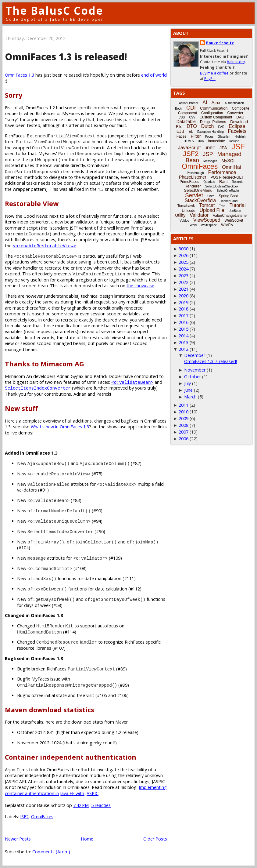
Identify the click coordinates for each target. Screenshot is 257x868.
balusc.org (236, 62)
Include (234, 141)
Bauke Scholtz (220, 43)
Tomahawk (186, 206)
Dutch (208, 126)
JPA (223, 148)
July (187, 383)
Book (178, 109)
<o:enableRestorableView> (44, 246)
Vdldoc (184, 221)
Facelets (237, 131)
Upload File (212, 210)
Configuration (212, 113)
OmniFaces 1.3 (20, 75)
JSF (238, 147)
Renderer (193, 186)
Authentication (234, 103)
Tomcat (207, 205)
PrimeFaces (189, 182)
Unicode (188, 211)
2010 (184, 412)
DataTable (186, 122)
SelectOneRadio (228, 191)
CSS (182, 117)
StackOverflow (200, 200)
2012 (184, 349)
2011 (184, 405)
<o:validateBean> (132, 382)
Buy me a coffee (214, 73)
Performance (222, 172)
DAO (240, 117)
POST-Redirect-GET (227, 177)
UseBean (235, 211)
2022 (184, 282)
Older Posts (155, 839)
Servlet (194, 195)
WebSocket (234, 220)
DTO (192, 126)
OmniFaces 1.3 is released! (66, 57)
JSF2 (24, 817)
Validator (199, 215)
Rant (223, 182)
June (188, 390)
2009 (184, 418)
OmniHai (231, 167)
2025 (184, 262)
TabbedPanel (229, 201)
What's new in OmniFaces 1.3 (60, 427)
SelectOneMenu (198, 190)
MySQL (229, 161)
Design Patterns (213, 122)
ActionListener (189, 103)
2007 (184, 432)
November (195, 370)
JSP (208, 154)
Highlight (240, 137)
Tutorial (238, 205)
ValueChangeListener (230, 216)
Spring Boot (228, 196)
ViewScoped (207, 220)
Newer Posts (18, 839)
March (190, 397)
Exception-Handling (211, 132)
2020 (184, 296)
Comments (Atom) (51, 852)
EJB (180, 131)
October (193, 377)
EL (191, 132)
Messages (210, 161)
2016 (184, 322)
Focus (209, 137)
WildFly (227, 225)
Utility (180, 215)
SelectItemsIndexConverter (38, 388)
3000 (184, 249)
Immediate (216, 141)
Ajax (216, 102)
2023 (184, 276)
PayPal (210, 79)
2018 (184, 309)
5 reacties (101, 805)
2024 (184, 269)
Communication (214, 108)
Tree (222, 206)
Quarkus (209, 182)
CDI (191, 108)
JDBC (210, 148)
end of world (154, 75)
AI (205, 102)
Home (87, 839)
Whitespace (209, 225)
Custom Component (216, 117)
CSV (192, 117)
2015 (184, 329)
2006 (184, 439)
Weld (193, 225)
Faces (182, 136)
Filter (196, 136)
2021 (184, 289)
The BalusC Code (54, 11)
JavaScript (189, 148)
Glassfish (224, 137)
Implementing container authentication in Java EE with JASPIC (86, 790)
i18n (201, 141)
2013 (184, 342)
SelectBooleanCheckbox (222, 186)
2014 (184, 336)
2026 (184, 255)
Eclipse (237, 126)
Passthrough (195, 173)
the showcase (140, 286)
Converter (235, 113)
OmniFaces (42, 817)
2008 (184, 425)
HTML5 (189, 141)
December (195, 355)
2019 (184, 302)
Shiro (211, 196)
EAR (221, 127)
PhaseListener (193, 177)
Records (238, 182)
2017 (184, 316)
